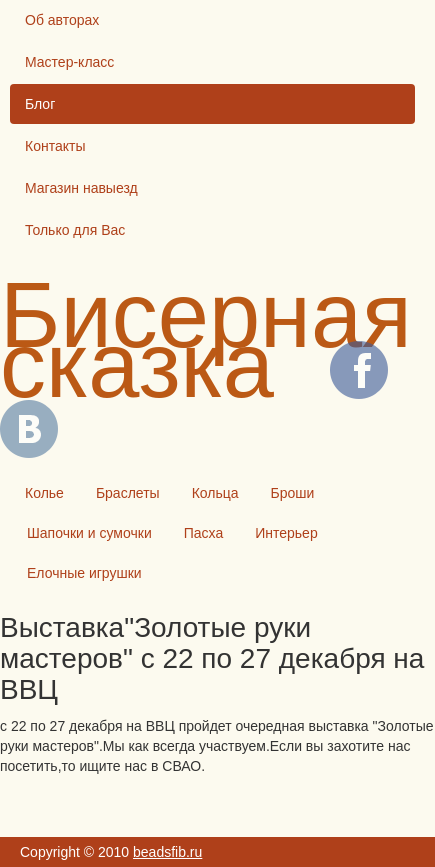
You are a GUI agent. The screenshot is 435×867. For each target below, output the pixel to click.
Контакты (55, 146)
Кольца (215, 493)
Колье (44, 493)
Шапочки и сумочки (89, 533)
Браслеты (128, 493)
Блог (40, 104)
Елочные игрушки (84, 573)
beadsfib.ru (167, 852)
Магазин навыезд (81, 188)
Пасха (203, 533)
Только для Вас (75, 230)
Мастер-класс (69, 62)
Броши (293, 493)
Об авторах (62, 20)
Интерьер (286, 533)
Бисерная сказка (206, 340)
